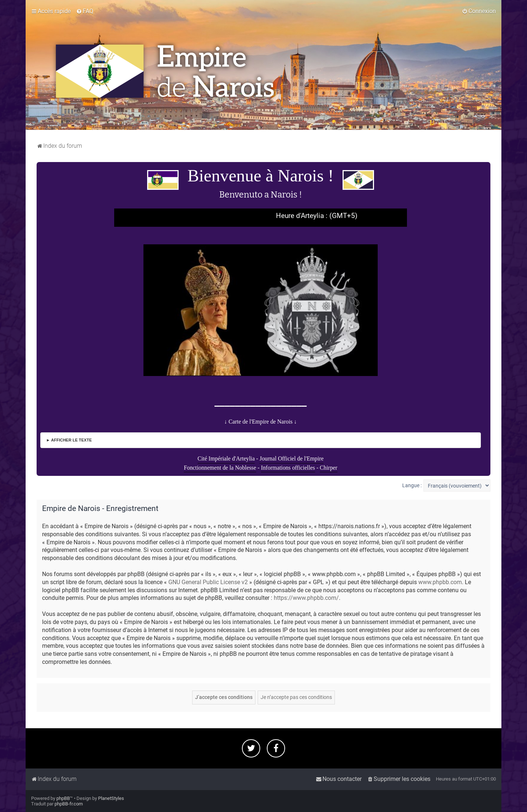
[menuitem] (85, 11)
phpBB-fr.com (69, 804)
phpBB (63, 798)
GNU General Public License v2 (208, 582)
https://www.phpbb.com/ (306, 598)
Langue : (412, 485)
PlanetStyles (111, 798)
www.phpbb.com (440, 582)
